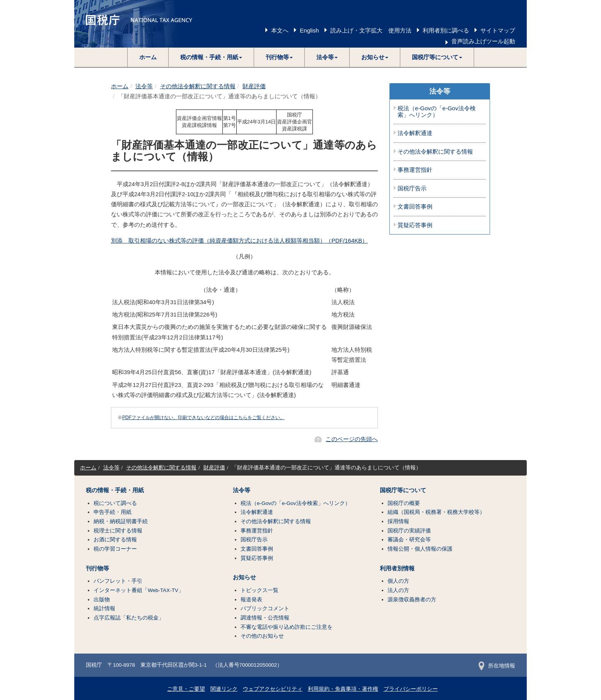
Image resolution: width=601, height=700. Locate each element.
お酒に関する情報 (115, 540)
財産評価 (254, 86)
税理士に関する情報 (118, 531)
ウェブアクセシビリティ (273, 689)
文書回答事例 (415, 207)
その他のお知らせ (262, 636)
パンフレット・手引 (118, 581)
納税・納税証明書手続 (121, 521)
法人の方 (398, 590)
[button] (211, 57)
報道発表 (251, 600)
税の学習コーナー (115, 549)
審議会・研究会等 (409, 540)
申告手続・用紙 (113, 512)
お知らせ (244, 577)
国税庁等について (403, 490)
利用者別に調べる (446, 30)
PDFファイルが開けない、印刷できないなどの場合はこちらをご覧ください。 (203, 418)
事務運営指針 (415, 170)
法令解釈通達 (415, 133)
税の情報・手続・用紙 (115, 490)
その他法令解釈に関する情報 (198, 86)
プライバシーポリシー (411, 689)
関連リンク (224, 689)
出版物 (102, 600)
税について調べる (115, 503)
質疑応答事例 (415, 225)
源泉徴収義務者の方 (412, 600)
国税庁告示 (412, 188)
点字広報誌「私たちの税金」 (129, 618)
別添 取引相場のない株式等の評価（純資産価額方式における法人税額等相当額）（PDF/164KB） (239, 240)
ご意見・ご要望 (186, 689)
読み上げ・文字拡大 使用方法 (371, 30)
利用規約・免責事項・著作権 (343, 689)
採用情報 (398, 521)
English (309, 30)
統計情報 (104, 608)
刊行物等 (97, 568)
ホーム (148, 57)
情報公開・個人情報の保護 (420, 549)
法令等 (144, 86)
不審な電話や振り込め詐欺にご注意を (287, 627)
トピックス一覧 (260, 590)
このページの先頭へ (352, 439)
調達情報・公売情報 (265, 618)
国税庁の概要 (404, 503)
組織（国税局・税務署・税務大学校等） (436, 512)
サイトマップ (498, 30)
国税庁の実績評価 (409, 531)
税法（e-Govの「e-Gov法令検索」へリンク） (437, 112)
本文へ (280, 30)
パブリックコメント (265, 608)
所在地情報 (497, 666)
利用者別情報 (397, 568)
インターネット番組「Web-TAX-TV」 (139, 590)
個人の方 (398, 581)
